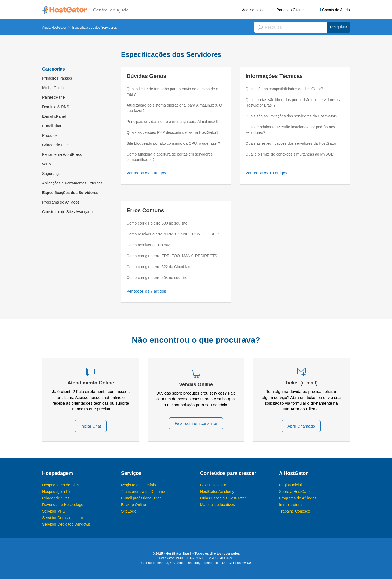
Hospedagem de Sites (61, 485)
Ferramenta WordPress (62, 154)
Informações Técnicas (274, 76)
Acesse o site (253, 10)
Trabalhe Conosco (295, 511)
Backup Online (134, 505)
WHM (47, 164)
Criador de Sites (56, 145)
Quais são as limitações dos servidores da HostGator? (292, 116)
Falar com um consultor (196, 423)
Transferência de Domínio (143, 492)
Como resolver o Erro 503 (148, 245)
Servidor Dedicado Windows (66, 524)
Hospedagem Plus (58, 492)
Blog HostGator (213, 485)
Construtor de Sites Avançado (67, 212)
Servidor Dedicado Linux (63, 518)
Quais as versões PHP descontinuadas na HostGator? (172, 132)
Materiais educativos (218, 505)
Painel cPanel (54, 97)
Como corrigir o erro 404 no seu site (157, 278)
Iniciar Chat (91, 426)
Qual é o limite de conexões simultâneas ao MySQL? (290, 154)
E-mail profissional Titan (141, 498)
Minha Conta (53, 88)
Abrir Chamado (301, 426)
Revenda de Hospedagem (64, 505)
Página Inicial (290, 485)
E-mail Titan (52, 126)
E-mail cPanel (54, 116)
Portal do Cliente (291, 10)
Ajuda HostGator (54, 28)
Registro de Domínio (139, 485)
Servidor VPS (54, 511)
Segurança (51, 174)
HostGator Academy (217, 492)
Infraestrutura (290, 505)
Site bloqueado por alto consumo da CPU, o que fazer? (173, 143)
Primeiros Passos (57, 78)
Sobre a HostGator (295, 492)
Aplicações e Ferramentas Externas (72, 183)
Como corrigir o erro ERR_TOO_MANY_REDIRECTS (172, 256)
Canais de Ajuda (333, 10)
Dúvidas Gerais (146, 76)
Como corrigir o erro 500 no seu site (157, 223)
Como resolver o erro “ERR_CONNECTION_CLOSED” (173, 234)
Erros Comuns (145, 210)
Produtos (50, 135)
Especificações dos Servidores (70, 193)
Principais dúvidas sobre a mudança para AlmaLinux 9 (172, 122)
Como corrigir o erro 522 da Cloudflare (159, 267)
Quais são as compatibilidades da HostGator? (284, 89)
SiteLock (128, 511)
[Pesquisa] (302, 27)
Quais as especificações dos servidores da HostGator (291, 143)
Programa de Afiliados (61, 202)
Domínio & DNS (56, 107)
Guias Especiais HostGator (223, 498)
